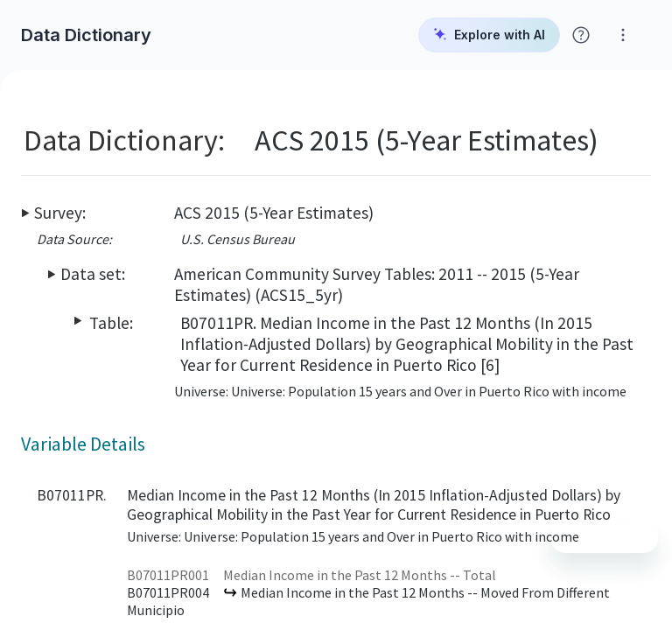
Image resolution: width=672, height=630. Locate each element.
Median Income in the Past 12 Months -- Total (360, 575)
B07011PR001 (168, 575)
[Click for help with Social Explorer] (581, 35)
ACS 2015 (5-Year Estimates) (274, 213)
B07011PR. (72, 495)
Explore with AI (489, 35)
